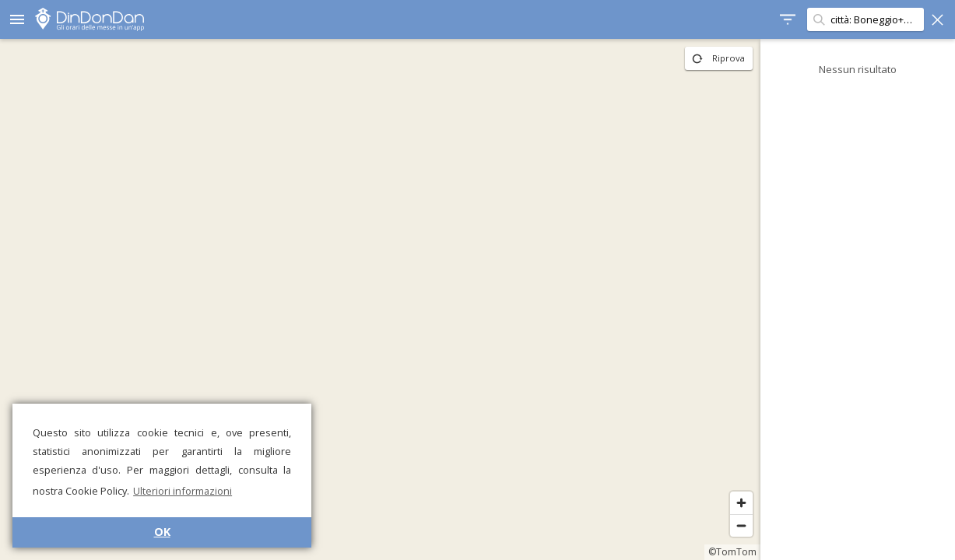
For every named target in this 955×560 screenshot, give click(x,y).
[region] (380, 299)
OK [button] (162, 532)
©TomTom (732, 552)
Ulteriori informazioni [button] (183, 491)
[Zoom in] (741, 503)
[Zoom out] (741, 525)
